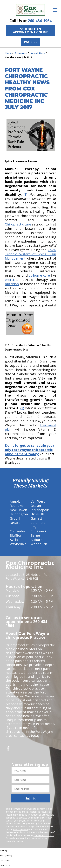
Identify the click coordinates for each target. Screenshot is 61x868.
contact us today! (27, 736)
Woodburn (39, 544)
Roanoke (16, 506)
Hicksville (38, 514)
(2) (22, 408)
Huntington (19, 514)
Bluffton (16, 535)
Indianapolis (40, 510)
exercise (11, 280)
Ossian (36, 506)
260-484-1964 (40, 21)
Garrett (36, 518)
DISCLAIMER (20, 829)
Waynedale (18, 544)
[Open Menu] (55, 10)
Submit (30, 798)
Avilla (14, 540)
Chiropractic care (18, 224)
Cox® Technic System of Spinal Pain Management (30, 254)
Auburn (37, 540)
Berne (35, 535)
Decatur (16, 523)
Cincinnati (38, 531)
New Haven (18, 510)
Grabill (15, 518)
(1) (25, 194)
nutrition (12, 284)
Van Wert (38, 501)
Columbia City (38, 525)
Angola (15, 501)
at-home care (39, 275)
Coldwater (18, 531)
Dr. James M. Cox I (44, 835)
